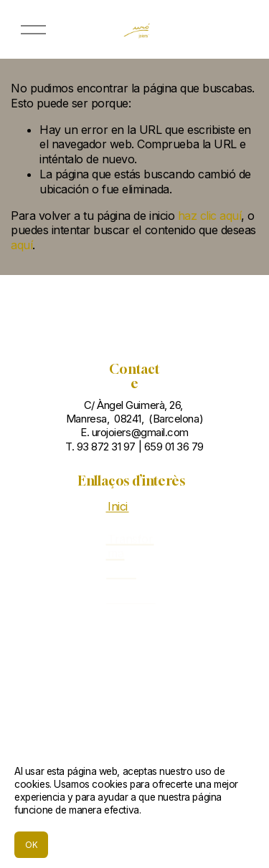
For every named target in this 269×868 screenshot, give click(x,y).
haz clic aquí (210, 216)
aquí (22, 245)
